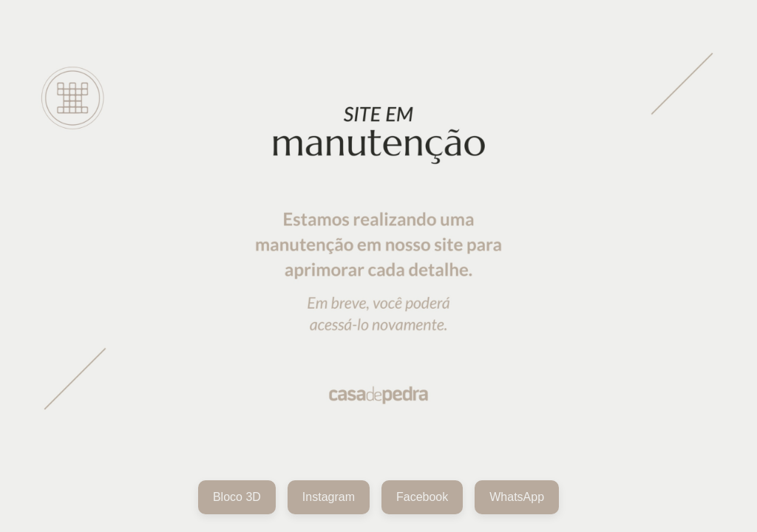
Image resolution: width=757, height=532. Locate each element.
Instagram (329, 497)
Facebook (422, 497)
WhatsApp (517, 497)
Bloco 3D (237, 497)
